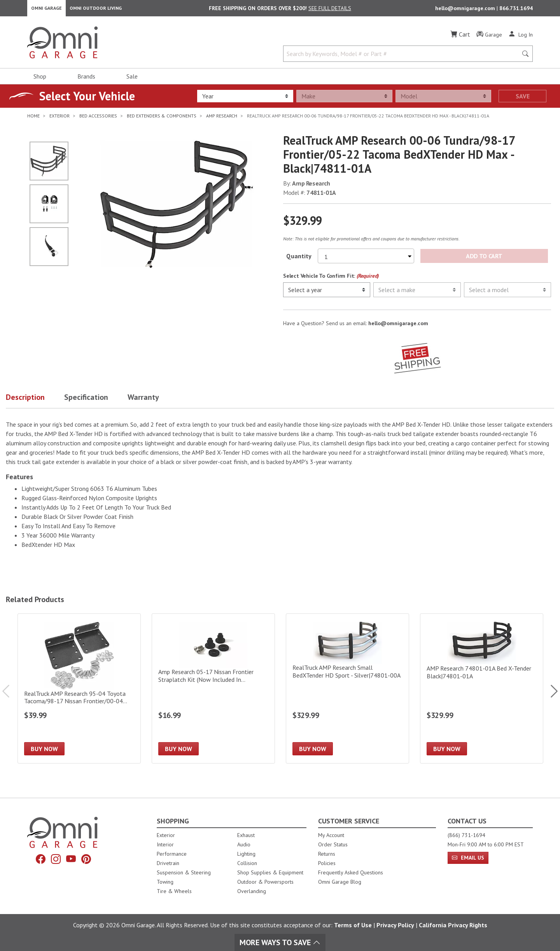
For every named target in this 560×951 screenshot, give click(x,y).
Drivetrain (168, 863)
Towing (165, 882)
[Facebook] (38, 860)
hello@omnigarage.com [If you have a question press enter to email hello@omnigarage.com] (398, 327)
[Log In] (521, 38)
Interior (165, 844)
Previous (10, 695)
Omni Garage (46, 10)
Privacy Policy (395, 925)
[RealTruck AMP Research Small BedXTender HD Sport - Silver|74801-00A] (347, 692)
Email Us (468, 858)
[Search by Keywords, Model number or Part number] (403, 58)
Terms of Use (353, 925)
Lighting (246, 854)
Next (550, 695)
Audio (244, 844)
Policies (327, 863)
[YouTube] (72, 860)
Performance (172, 854)
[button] (35, 403)
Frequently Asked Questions (351, 872)
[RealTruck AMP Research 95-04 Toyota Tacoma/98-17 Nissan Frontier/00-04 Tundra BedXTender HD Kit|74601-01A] (79, 692)
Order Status (333, 844)
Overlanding (252, 891)
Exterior (166, 835)
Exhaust (246, 835)
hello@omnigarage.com (466, 10)
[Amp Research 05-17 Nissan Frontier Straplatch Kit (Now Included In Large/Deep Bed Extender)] (213, 692)
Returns (327, 854)
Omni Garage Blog (340, 882)
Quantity (299, 260)
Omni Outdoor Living (96, 10)
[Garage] (489, 39)
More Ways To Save (280, 942)
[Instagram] (55, 860)
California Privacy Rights (453, 925)
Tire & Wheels (174, 891)
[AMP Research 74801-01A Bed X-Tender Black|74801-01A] (482, 692)
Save (523, 100)
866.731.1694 (516, 10)
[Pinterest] (89, 860)
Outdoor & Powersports (265, 882)
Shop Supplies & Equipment (270, 872)
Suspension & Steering (184, 872)
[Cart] (460, 38)
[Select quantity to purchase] (366, 260)
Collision (247, 863)
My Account (331, 835)
